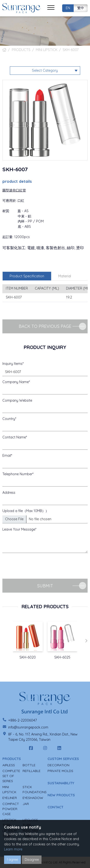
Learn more (13, 849)
